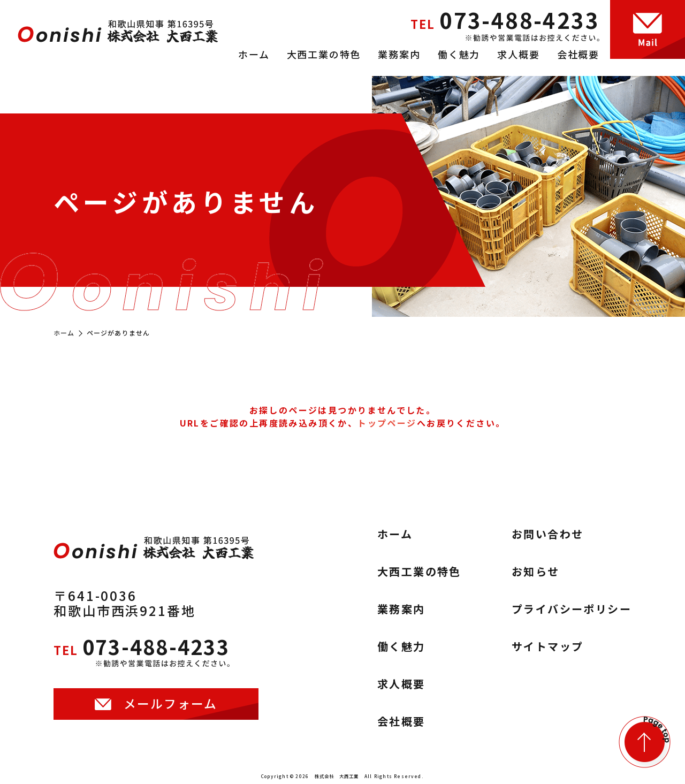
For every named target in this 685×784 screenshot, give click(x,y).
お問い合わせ (547, 534)
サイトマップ (547, 646)
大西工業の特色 (324, 54)
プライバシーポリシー (572, 609)
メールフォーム (171, 708)
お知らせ (536, 572)
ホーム (254, 54)
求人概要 (518, 54)
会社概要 (578, 54)
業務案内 (399, 54)
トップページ (387, 423)
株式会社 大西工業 (337, 776)
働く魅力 (459, 54)
